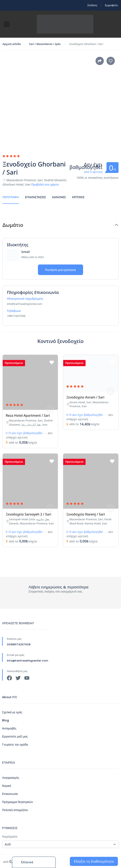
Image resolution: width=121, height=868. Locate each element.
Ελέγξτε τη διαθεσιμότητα (94, 861)
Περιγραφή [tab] (11, 197)
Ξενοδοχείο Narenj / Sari (86, 514)
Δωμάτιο (13, 225)
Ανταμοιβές (9, 728)
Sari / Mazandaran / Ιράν (45, 44)
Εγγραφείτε (111, 5)
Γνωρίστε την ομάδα (15, 745)
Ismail (26, 252)
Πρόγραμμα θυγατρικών (18, 802)
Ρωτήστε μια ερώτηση (60, 270)
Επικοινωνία (10, 794)
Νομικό (7, 786)
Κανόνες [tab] (59, 197)
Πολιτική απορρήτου (15, 810)
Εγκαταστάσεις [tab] (36, 197)
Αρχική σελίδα (12, 44)
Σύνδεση (92, 5)
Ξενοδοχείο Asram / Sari (85, 397)
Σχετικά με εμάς (12, 712)
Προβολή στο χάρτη (45, 184)
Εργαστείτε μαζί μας (15, 736)
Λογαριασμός (11, 778)
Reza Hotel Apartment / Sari (28, 415)
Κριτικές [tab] (78, 197)
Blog (5, 720)
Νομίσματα (10, 836)
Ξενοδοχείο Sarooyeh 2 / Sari (28, 514)
